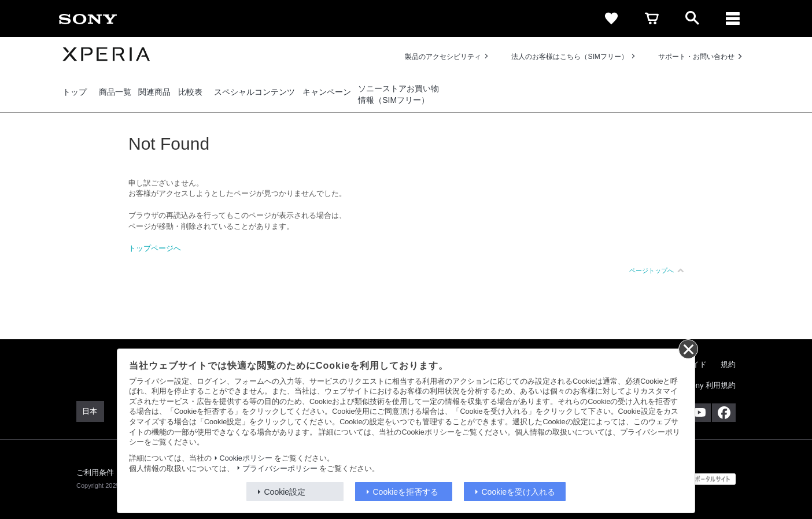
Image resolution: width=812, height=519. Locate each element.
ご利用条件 (95, 472)
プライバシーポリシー (280, 469)
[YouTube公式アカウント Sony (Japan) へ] (699, 413)
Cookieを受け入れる (519, 492)
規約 (728, 364)
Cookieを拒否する (406, 492)
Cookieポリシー (246, 458)
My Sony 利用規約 (705, 385)
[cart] (652, 18)
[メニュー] (733, 18)
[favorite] (611, 18)
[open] (692, 18)
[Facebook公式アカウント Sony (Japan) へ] (724, 413)
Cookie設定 (285, 492)
